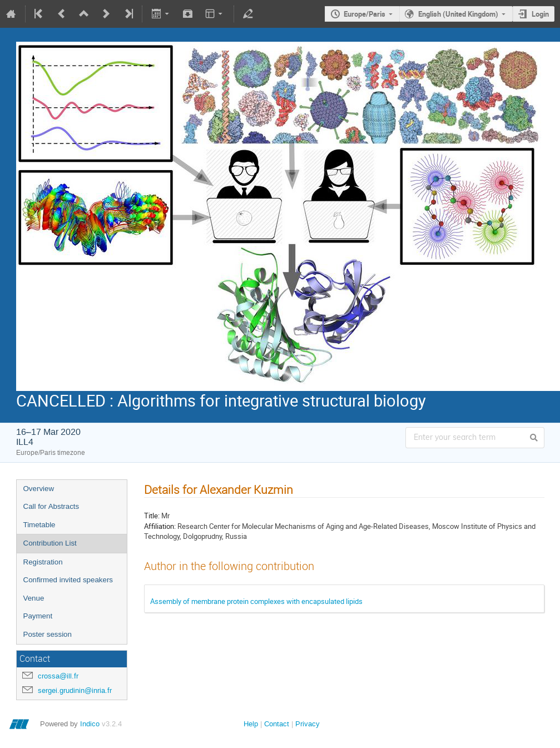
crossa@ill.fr (58, 676)
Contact (277, 724)
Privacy (308, 724)
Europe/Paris (365, 14)
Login (540, 14)
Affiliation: (160, 526)
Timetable (39, 525)
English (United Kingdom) (458, 14)
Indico (90, 724)
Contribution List (50, 543)
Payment (38, 616)
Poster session (48, 634)
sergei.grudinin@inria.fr (75, 690)
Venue (34, 598)
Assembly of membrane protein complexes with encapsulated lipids (256, 601)
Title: (152, 516)
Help (251, 724)
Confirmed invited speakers (68, 580)
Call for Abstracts (51, 506)
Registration (43, 562)
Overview (39, 489)
